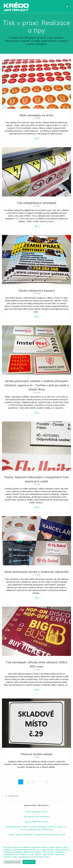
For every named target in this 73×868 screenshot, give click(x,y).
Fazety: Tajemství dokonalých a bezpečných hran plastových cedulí (36, 834)
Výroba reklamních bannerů (37, 291)
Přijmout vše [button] (29, 862)
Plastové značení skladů (36, 754)
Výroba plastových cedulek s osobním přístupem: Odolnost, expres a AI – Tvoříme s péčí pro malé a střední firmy (37, 385)
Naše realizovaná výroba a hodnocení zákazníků (37, 572)
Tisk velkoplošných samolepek (36, 203)
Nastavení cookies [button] (12, 862)
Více (37, 138)
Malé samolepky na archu (36, 115)
